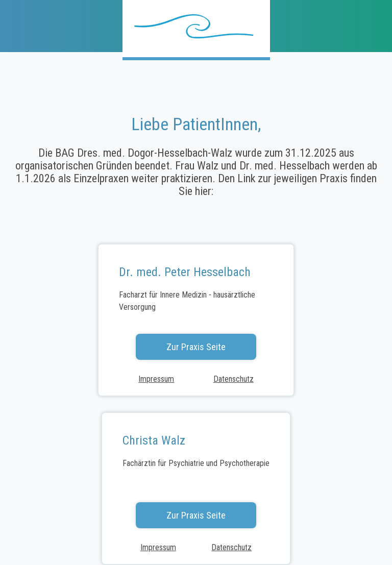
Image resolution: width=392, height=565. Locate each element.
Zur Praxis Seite (196, 347)
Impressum (156, 379)
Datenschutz (234, 379)
